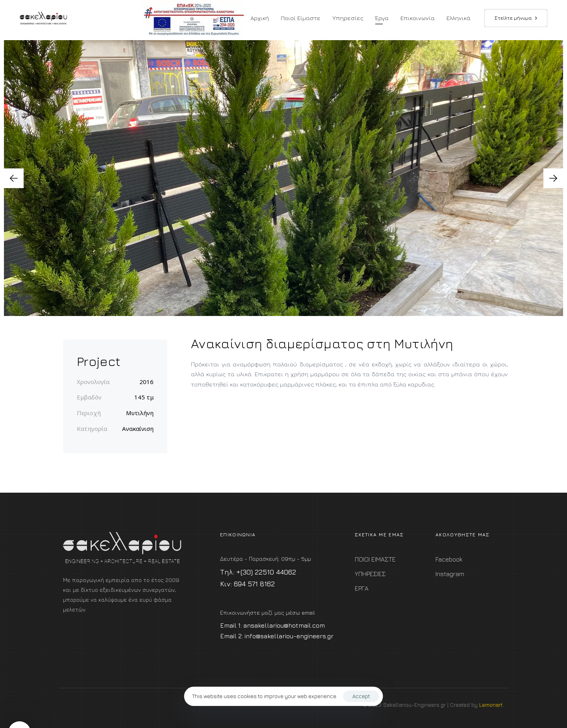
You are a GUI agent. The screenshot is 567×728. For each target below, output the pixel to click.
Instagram (450, 574)
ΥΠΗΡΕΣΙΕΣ (370, 574)
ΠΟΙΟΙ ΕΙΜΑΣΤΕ (375, 559)
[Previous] (14, 178)
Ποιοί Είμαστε (301, 18)
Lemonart (491, 705)
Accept (361, 696)
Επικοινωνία (418, 18)
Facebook (449, 559)
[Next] (553, 178)
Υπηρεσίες (348, 18)
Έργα (382, 18)
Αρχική (260, 18)
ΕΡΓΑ (362, 588)
